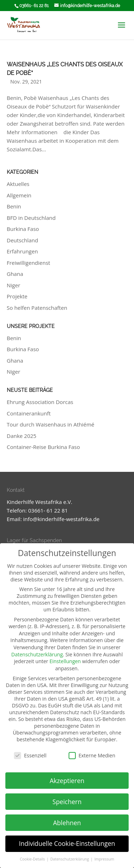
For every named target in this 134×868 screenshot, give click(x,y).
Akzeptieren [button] (67, 781)
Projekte (17, 296)
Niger (14, 285)
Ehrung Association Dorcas (40, 402)
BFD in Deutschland (31, 218)
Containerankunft (29, 413)
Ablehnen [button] (67, 823)
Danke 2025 (22, 436)
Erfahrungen (22, 251)
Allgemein (19, 195)
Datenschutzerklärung (37, 654)
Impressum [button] (104, 859)
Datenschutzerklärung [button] (70, 859)
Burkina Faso (23, 229)
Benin (14, 206)
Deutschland (23, 240)
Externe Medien (92, 755)
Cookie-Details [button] (33, 859)
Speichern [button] (67, 802)
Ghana (15, 274)
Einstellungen (65, 661)
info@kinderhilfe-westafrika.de (61, 519)
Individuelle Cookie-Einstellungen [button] (67, 843)
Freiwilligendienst (29, 263)
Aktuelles (18, 184)
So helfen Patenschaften (37, 308)
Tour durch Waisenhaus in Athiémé (51, 424)
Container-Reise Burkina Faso (43, 447)
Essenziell (30, 755)
